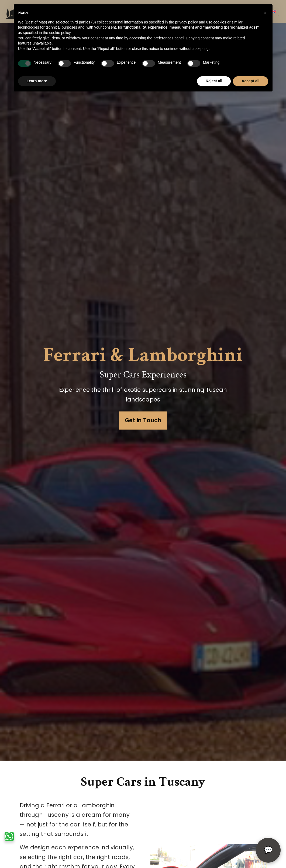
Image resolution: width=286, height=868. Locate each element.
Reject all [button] (214, 81)
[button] (266, 13)
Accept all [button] (250, 81)
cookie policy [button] (60, 33)
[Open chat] (268, 850)
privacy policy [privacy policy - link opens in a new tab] (187, 22)
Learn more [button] (37, 81)
